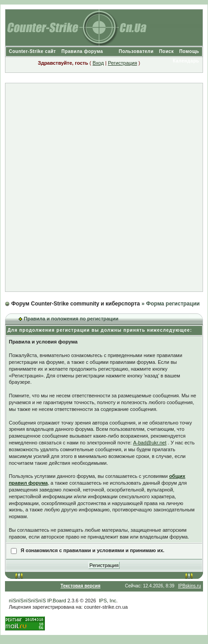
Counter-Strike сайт (32, 51)
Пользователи (136, 51)
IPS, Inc (108, 601)
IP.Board (56, 601)
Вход (98, 63)
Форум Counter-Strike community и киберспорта (76, 304)
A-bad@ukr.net (150, 443)
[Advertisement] (104, 187)
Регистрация (122, 63)
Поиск (167, 51)
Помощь (189, 51)
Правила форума (82, 51)
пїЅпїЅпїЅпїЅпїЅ (27, 601)
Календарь (186, 61)
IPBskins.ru (190, 586)
